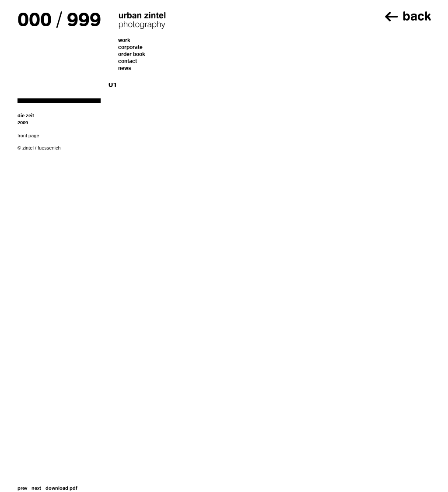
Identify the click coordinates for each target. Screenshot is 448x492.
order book (132, 55)
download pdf (61, 489)
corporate (130, 48)
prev (22, 489)
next (36, 489)
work (124, 41)
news (125, 69)
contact (128, 62)
